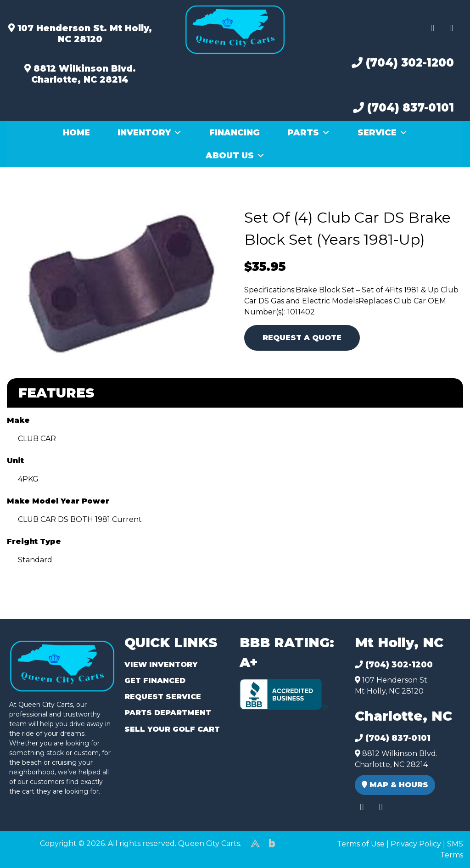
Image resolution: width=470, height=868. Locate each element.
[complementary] (442, 840)
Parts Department (168, 713)
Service (383, 133)
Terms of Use (361, 844)
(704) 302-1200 (403, 63)
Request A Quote (302, 338)
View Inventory (161, 664)
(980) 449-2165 (32, 850)
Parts (309, 133)
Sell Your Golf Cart (172, 729)
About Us (235, 156)
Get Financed (155, 680)
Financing (235, 133)
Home (76, 133)
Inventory (150, 133)
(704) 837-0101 (403, 108)
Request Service (163, 697)
